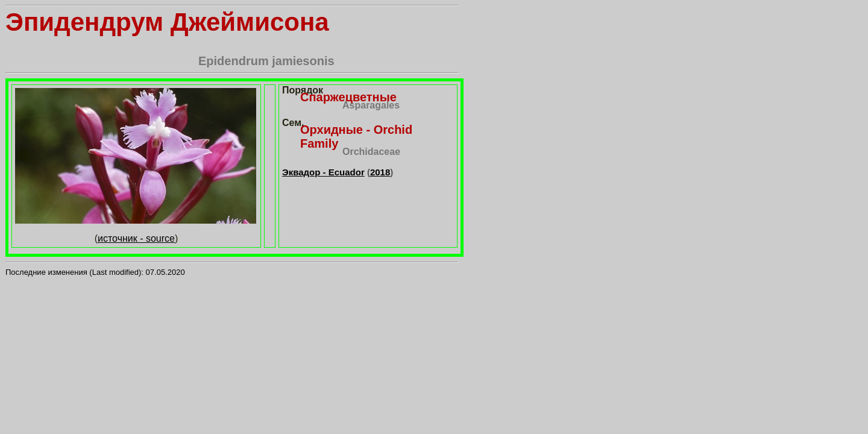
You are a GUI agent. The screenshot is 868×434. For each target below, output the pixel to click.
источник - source (136, 238)
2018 (380, 172)
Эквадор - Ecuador (323, 172)
